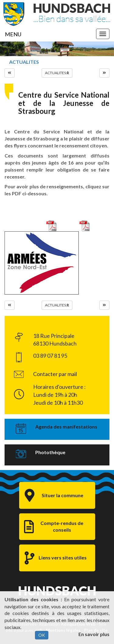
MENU (13, 34)
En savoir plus (94, 634)
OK (42, 635)
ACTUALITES (24, 62)
